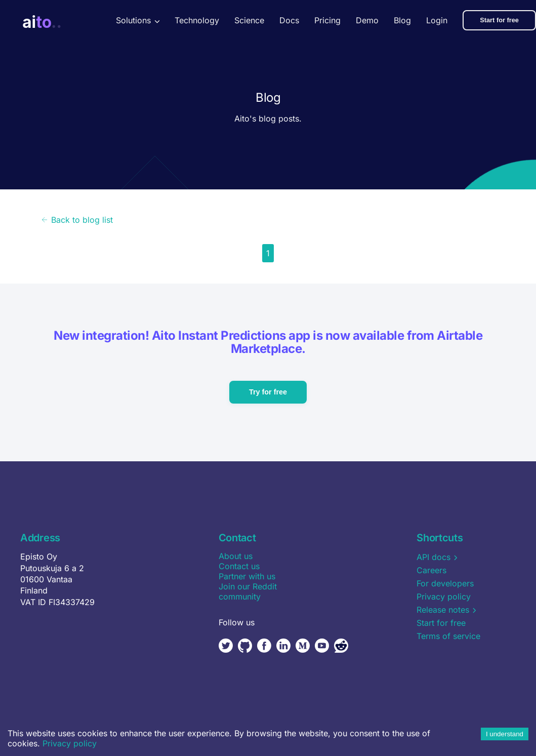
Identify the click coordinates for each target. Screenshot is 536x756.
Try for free (268, 392)
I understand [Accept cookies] (505, 734)
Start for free (499, 20)
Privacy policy (70, 743)
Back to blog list (77, 220)
